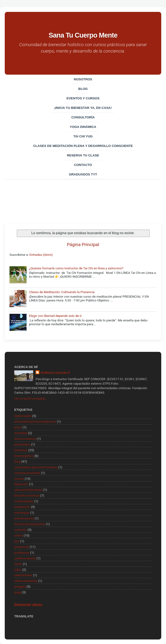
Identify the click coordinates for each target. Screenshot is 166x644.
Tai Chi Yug (83, 136)
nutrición (21, 530)
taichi (18, 564)
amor (18, 427)
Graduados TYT (83, 174)
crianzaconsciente (27, 473)
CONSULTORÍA (83, 117)
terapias (20, 586)
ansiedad (21, 433)
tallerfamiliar (23, 575)
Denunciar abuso (28, 605)
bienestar (21, 450)
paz (17, 541)
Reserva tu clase (83, 155)
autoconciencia (25, 439)
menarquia (22, 513)
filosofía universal (27, 495)
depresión (21, 484)
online (18, 535)
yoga (18, 592)
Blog (83, 89)
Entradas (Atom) (41, 255)
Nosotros (83, 79)
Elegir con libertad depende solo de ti (55, 316)
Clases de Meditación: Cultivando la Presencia (62, 292)
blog (17, 461)
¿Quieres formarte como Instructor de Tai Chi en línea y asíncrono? (76, 268)
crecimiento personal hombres (36, 467)
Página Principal (83, 245)
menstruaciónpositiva (30, 524)
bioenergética (24, 456)
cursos (19, 479)
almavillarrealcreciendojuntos (35, 421)
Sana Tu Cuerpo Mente (83, 35)
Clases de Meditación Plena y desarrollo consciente (83, 146)
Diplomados (23, 416)
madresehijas (24, 501)
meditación (22, 507)
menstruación (24, 518)
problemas (22, 552)
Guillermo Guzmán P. (55, 373)
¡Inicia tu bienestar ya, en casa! (83, 108)
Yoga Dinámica (83, 127)
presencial (22, 547)
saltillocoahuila (25, 558)
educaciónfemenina (28, 490)
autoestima (22, 444)
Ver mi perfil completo (30, 398)
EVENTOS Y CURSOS (83, 98)
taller (18, 570)
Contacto (83, 165)
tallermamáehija (26, 581)
